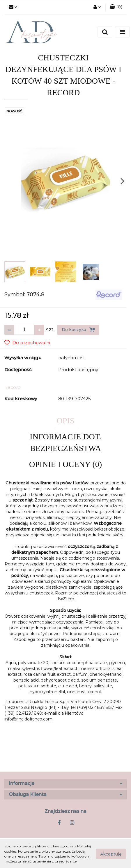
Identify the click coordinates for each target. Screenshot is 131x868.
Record (13, 387)
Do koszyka (78, 330)
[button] (116, 7)
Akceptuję (111, 854)
